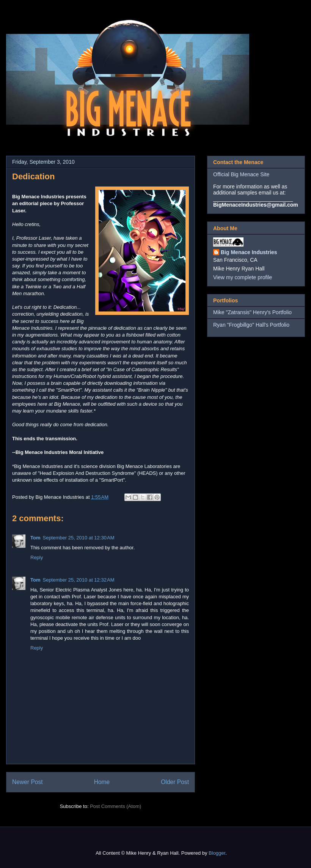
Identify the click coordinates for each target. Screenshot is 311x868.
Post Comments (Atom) (115, 806)
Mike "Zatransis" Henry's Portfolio (252, 312)
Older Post (175, 782)
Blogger (217, 853)
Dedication (33, 176)
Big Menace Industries (249, 252)
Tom (35, 538)
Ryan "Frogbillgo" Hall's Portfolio (251, 325)
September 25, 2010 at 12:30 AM (78, 538)
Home (102, 782)
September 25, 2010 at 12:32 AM (78, 580)
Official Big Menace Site (241, 174)
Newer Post (27, 782)
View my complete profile (243, 277)
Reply (37, 557)
